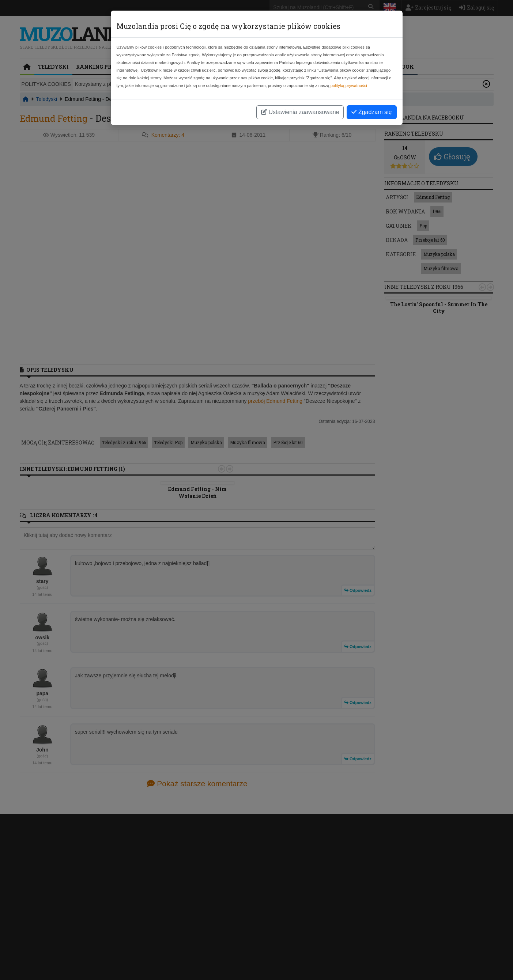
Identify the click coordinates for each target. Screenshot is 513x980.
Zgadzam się (371, 112)
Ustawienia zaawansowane (300, 112)
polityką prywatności (349, 86)
